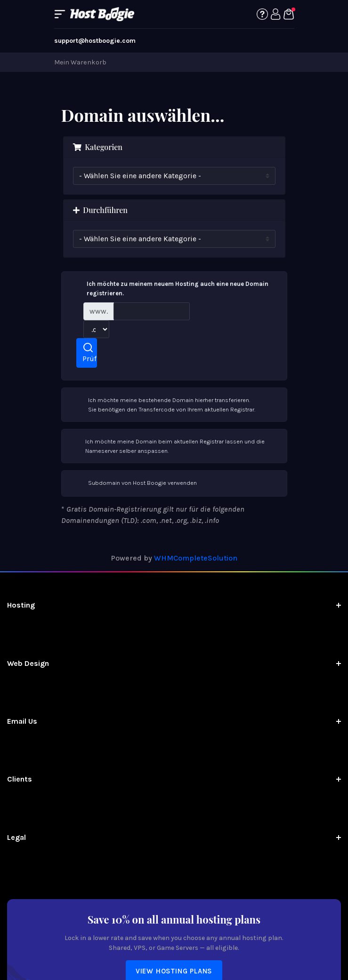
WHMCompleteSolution (196, 558)
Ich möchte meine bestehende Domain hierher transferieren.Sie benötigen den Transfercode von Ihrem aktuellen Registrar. (162, 404)
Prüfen (90, 352)
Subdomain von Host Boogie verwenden (133, 483)
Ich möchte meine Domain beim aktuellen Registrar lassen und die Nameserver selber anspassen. (167, 446)
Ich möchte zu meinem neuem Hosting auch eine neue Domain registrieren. (169, 288)
